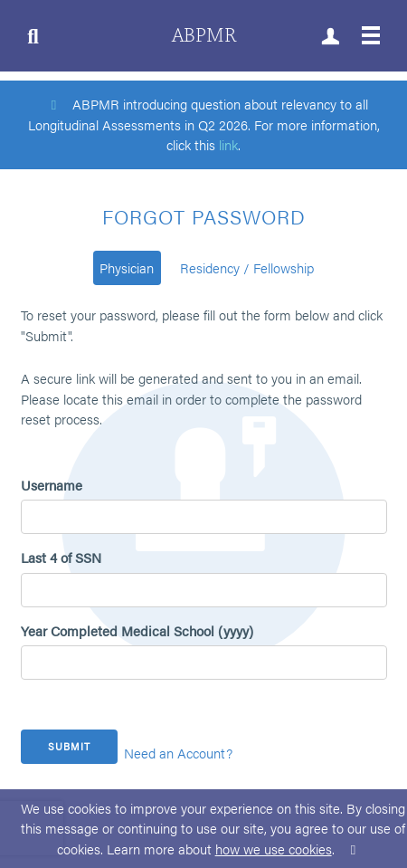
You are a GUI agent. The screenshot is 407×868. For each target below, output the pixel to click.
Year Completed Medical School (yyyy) (137, 630)
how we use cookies (274, 849)
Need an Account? (178, 753)
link (228, 144)
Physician (127, 267)
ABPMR (204, 36)
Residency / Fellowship (247, 267)
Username (52, 485)
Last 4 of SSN (61, 557)
